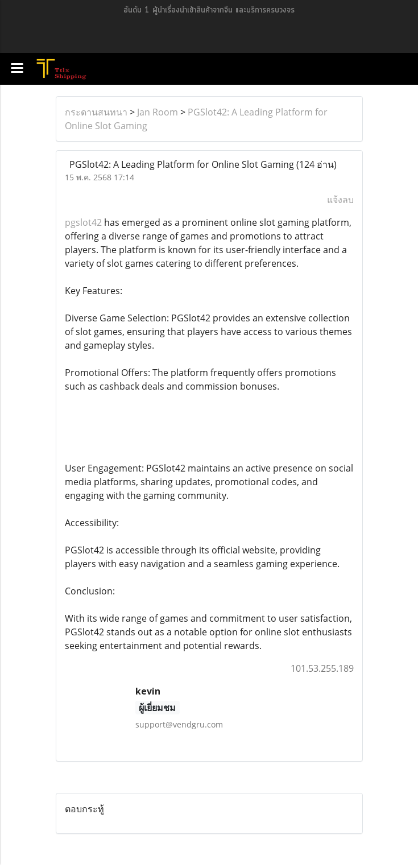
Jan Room (158, 112)
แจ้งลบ (340, 200)
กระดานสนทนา (96, 112)
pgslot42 (83, 222)
